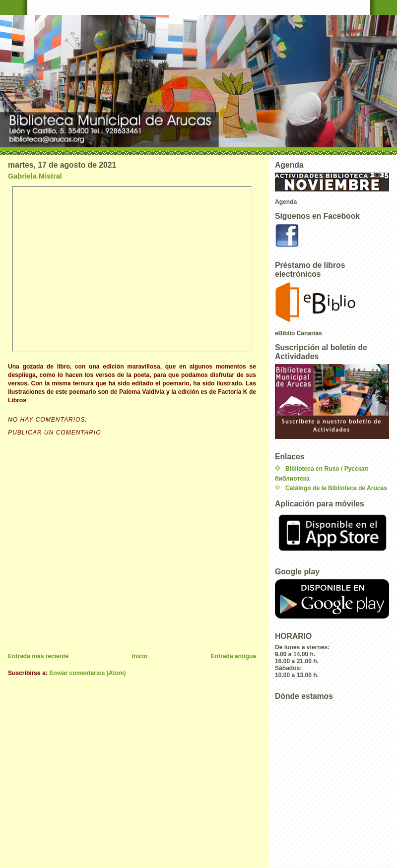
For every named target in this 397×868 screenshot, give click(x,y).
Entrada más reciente (38, 656)
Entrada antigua (233, 656)
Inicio (140, 656)
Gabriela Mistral (35, 176)
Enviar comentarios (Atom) (87, 673)
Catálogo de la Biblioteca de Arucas (336, 488)
